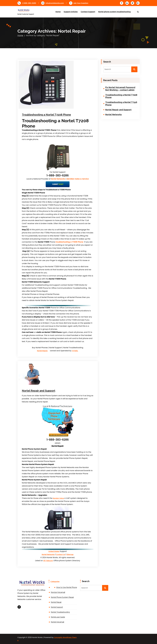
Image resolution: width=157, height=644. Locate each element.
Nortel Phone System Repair (62, 597)
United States (54, 551)
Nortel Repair (42, 351)
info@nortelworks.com (53, 3)
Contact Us (61, 554)
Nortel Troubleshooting (60, 612)
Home (58, 12)
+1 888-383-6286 (27, 3)
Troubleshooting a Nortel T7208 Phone (46, 115)
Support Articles (71, 12)
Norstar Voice (58, 498)
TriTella (75, 351)
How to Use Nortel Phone (67, 587)
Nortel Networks (48, 554)
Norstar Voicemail (58, 592)
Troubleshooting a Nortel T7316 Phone (121, 103)
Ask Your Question (79, 3)
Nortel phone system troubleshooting (114, 12)
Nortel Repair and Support (39, 391)
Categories (55, 581)
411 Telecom (48, 561)
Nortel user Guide (58, 617)
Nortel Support (57, 607)
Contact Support (88, 12)
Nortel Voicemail (57, 622)
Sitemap (70, 554)
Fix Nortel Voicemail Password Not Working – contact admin (120, 89)
